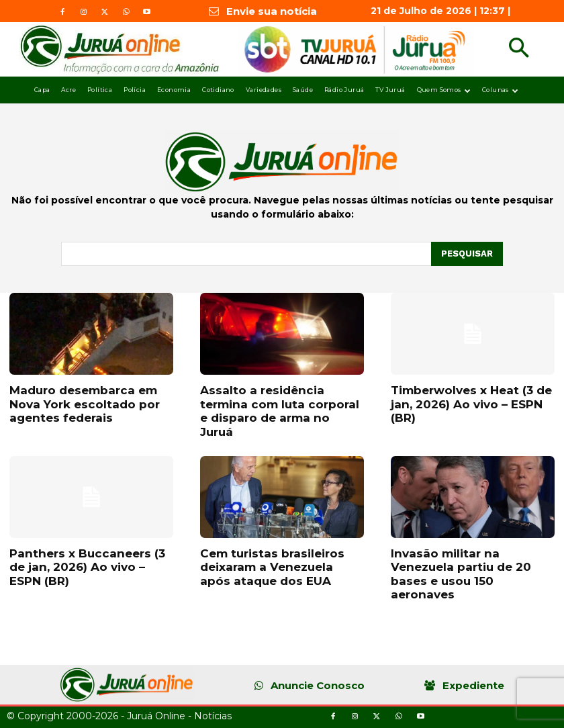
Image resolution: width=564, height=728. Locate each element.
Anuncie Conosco (318, 685)
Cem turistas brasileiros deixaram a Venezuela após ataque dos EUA (272, 567)
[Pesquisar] (467, 254)
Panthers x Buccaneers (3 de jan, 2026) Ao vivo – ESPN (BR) (87, 567)
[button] (519, 49)
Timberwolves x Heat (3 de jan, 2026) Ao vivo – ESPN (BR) (471, 404)
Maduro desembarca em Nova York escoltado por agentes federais (85, 404)
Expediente (473, 685)
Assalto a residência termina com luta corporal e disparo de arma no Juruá (280, 411)
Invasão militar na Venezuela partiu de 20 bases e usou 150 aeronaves (461, 574)
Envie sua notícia (272, 11)
